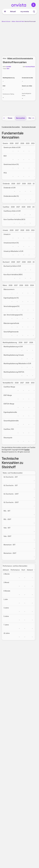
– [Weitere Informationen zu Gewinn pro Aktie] (22, 89)
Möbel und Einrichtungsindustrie (20, 58)
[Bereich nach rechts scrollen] (33, 118)
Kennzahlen (21, 118)
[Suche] (34, 12)
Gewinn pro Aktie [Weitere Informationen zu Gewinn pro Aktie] (27, 86)
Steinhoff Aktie (20, 21)
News (10, 118)
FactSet (27, 450)
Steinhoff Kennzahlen (31, 21)
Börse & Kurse (6, 21)
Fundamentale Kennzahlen (11, 127)
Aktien (14, 21)
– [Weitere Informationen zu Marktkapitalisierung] (3, 81)
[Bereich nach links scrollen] (4, 118)
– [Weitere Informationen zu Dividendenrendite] (22, 81)
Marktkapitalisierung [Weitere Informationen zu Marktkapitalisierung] (9, 78)
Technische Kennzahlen (30, 127)
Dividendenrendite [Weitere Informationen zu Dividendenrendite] (27, 78)
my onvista (25, 11)
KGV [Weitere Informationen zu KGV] (4, 86)
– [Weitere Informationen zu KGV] (3, 89)
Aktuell (13, 11)
